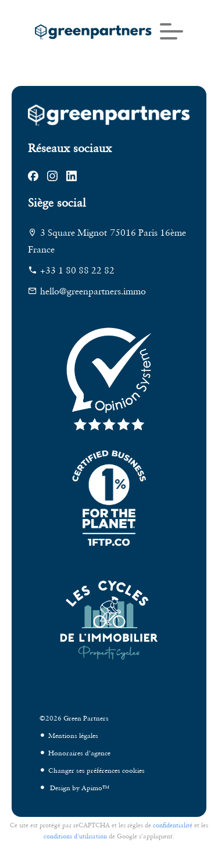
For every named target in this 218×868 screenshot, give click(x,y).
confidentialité (173, 825)
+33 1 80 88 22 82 (77, 270)
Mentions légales (73, 735)
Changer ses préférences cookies (97, 770)
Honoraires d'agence (79, 753)
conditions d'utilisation (75, 836)
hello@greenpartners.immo (93, 291)
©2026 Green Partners (74, 718)
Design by (79, 788)
